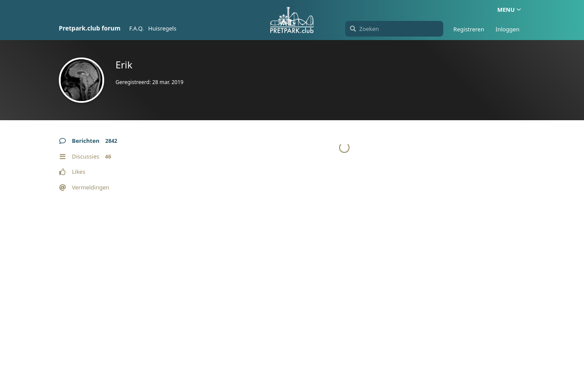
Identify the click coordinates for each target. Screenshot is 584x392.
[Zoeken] (394, 29)
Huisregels (162, 28)
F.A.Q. (136, 28)
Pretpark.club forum (90, 28)
